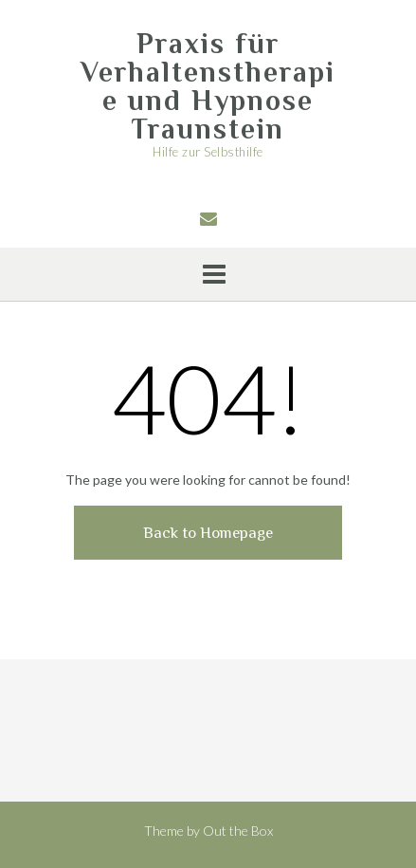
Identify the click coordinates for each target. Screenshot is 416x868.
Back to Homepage (208, 533)
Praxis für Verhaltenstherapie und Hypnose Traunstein (208, 86)
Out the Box (238, 831)
